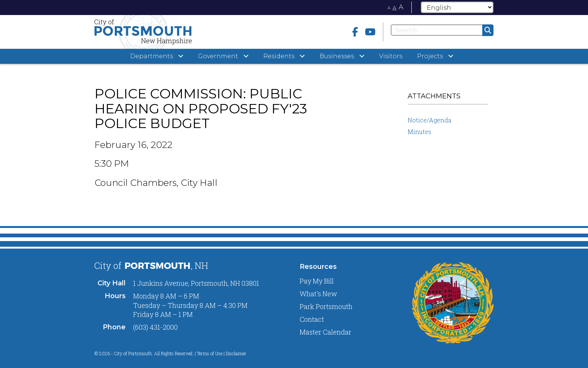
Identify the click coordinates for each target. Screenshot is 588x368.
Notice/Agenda (430, 120)
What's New (318, 294)
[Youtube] (370, 32)
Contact (312, 319)
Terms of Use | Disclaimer (222, 353)
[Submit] (488, 30)
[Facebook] (355, 32)
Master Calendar (325, 332)
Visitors (391, 56)
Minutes (419, 132)
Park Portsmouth (326, 306)
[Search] (442, 30)
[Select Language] (457, 7)
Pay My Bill (317, 281)
